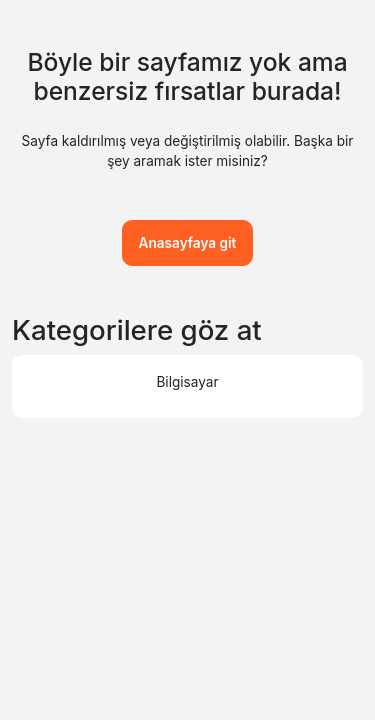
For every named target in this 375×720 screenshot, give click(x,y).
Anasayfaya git (188, 243)
